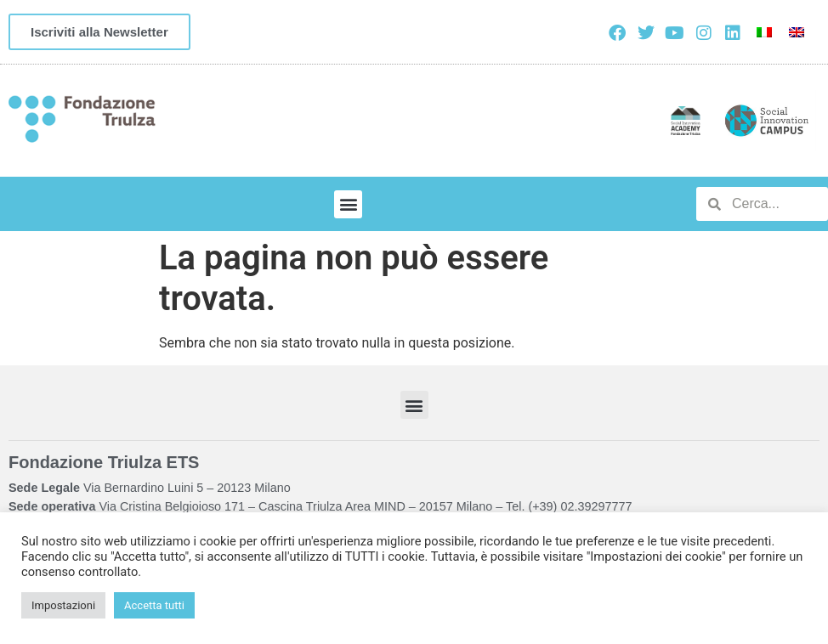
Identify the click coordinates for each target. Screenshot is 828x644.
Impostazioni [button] (63, 605)
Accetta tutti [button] (154, 605)
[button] (348, 204)
